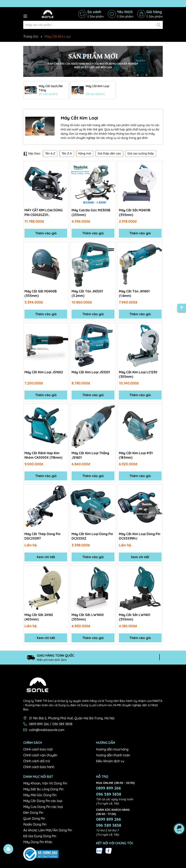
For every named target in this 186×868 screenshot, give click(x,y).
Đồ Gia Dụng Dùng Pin (40, 836)
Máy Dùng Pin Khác (38, 842)
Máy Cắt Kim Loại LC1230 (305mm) (138, 374)
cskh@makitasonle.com (47, 730)
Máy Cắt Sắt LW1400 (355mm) (88, 617)
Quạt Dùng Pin (34, 819)
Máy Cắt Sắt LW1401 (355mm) (135, 617)
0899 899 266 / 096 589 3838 (51, 724)
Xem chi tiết (46, 557)
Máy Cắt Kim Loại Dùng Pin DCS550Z (92, 536)
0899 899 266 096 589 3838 (109, 791)
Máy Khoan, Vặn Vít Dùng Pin (45, 783)
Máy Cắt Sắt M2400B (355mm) (41, 293)
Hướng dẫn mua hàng (112, 749)
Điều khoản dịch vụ (110, 761)
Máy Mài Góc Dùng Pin (40, 795)
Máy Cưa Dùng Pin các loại (43, 807)
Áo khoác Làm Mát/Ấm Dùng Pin (48, 830)
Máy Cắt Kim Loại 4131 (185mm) (136, 455)
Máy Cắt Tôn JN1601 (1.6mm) (134, 293)
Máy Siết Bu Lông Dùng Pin (43, 789)
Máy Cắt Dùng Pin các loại (43, 801)
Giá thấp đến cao (109, 153)
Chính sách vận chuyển (40, 755)
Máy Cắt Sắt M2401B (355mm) (135, 212)
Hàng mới (85, 153)
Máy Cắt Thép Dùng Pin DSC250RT (42, 536)
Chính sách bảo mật (38, 749)
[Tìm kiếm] (159, 25)
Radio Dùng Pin (35, 825)
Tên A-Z (50, 153)
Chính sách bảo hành (39, 767)
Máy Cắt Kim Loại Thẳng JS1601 (90, 455)
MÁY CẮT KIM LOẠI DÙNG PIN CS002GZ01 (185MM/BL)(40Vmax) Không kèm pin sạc (44, 213)
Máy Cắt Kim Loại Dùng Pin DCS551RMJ (140, 536)
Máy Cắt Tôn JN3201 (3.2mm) (87, 293)
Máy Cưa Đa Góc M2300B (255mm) (91, 212)
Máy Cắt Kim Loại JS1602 (44, 372)
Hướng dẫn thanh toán (113, 755)
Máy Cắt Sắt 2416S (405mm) (39, 617)
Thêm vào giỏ (46, 233)
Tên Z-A (67, 153)
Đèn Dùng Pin (33, 813)
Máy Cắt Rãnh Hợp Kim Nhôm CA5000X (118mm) (44, 455)
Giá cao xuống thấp (141, 153)
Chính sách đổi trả (37, 761)
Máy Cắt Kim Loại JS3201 (91, 372)
